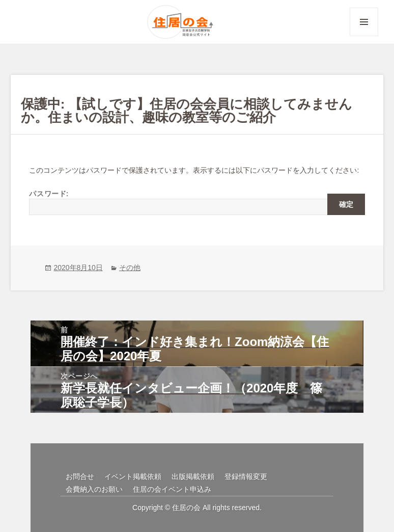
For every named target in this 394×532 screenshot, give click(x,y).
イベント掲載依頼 (133, 476)
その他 (130, 268)
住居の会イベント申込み (172, 489)
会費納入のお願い (94, 489)
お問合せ (80, 476)
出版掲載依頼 (193, 476)
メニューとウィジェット (364, 36)
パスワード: (197, 202)
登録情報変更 (246, 476)
